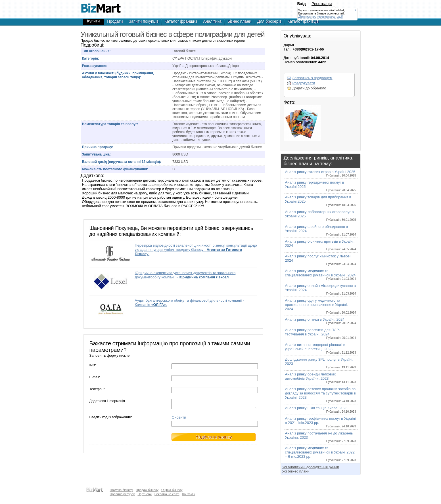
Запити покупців (144, 21)
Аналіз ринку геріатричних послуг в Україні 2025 (321, 186)
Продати (115, 21)
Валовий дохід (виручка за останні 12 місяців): (122, 162)
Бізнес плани (239, 21)
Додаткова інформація (107, 401)
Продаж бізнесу (147, 490)
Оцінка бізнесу (172, 490)
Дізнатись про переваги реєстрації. (321, 17)
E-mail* (95, 377)
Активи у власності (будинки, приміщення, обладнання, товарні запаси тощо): (118, 75)
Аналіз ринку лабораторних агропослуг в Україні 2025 (321, 216)
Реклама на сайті (167, 494)
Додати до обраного (309, 88)
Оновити (179, 419)
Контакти (189, 494)
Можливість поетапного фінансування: (115, 169)
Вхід (302, 4)
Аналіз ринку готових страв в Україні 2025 (321, 173)
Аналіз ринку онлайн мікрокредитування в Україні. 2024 (321, 289)
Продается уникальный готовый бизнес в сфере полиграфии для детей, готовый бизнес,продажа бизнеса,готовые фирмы (101, 6)
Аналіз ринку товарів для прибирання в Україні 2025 (321, 201)
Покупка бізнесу (122, 490)
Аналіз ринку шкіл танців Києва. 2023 (321, 409)
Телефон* (97, 389)
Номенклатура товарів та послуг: (110, 124)
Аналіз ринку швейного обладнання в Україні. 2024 (321, 230)
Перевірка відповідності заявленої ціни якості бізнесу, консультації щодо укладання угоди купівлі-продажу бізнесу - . (196, 250)
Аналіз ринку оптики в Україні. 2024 (321, 321)
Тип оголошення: (96, 51)
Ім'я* (93, 365)
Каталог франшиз (181, 21)
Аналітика (212, 21)
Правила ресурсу (122, 494)
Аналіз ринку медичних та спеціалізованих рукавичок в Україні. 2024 (321, 275)
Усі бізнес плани (296, 471)
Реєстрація (322, 4)
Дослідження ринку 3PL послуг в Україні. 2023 (321, 363)
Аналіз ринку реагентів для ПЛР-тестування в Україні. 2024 (321, 334)
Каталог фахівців (303, 21)
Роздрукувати (304, 83)
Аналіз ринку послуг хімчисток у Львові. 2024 (321, 260)
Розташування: (95, 66)
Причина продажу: (98, 147)
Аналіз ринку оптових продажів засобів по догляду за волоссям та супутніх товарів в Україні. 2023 (321, 395)
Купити (94, 21)
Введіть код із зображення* (111, 419)
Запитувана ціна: (96, 154)
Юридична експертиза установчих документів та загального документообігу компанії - (185, 275)
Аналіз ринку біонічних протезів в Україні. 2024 (321, 245)
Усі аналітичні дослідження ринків (311, 467)
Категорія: (91, 58)
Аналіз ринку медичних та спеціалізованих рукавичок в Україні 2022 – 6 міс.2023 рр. (321, 454)
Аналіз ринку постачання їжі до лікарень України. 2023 (321, 437)
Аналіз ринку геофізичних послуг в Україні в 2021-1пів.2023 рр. (321, 422)
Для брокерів (269, 21)
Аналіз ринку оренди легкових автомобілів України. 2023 (321, 378)
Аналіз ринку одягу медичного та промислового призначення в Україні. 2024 (321, 306)
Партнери (144, 494)
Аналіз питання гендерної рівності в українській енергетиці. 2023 (321, 348)
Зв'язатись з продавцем (313, 78)
